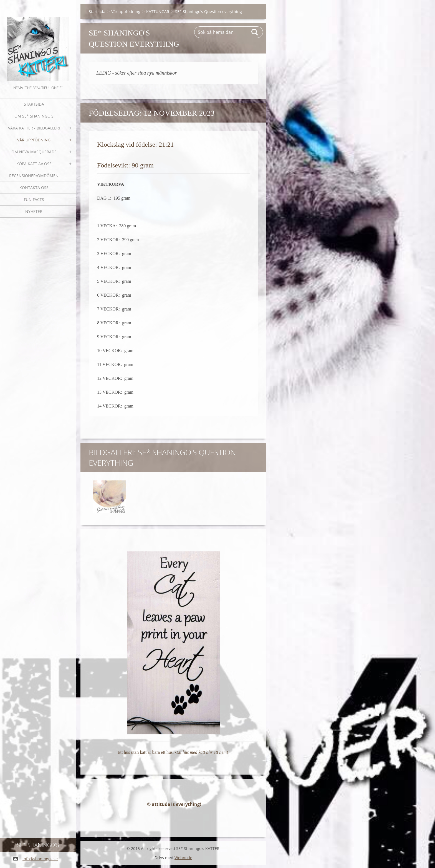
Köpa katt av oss (34, 164)
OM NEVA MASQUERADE (34, 152)
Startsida (34, 104)
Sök (255, 32)
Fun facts (34, 199)
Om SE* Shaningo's (34, 116)
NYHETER (34, 211)
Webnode (183, 861)
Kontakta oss (34, 188)
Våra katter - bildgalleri (34, 128)
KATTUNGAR (158, 12)
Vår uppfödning (34, 140)
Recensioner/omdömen (34, 176)
